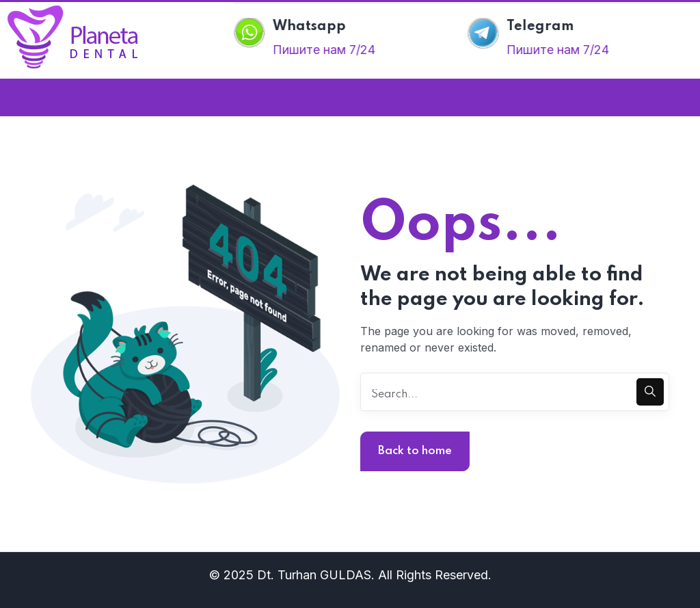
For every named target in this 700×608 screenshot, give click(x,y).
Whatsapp (311, 27)
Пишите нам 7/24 (325, 50)
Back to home (415, 451)
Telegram (542, 27)
